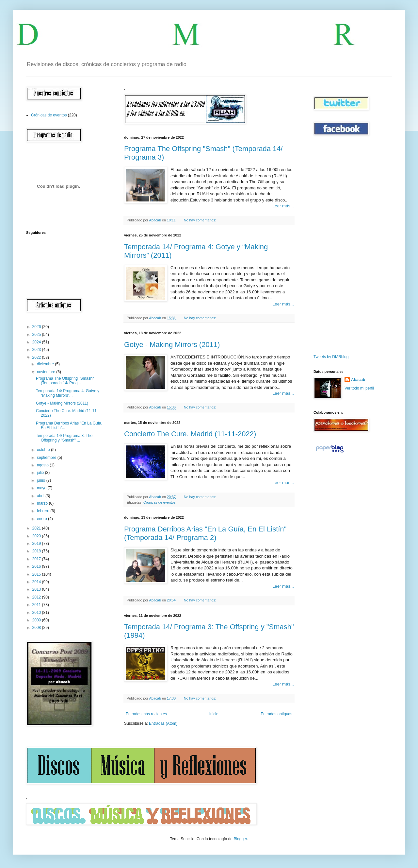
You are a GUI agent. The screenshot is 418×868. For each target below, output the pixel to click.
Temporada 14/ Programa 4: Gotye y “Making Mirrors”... (68, 393)
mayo (42, 488)
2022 (37, 357)
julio (41, 473)
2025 (37, 335)
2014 (37, 582)
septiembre (47, 458)
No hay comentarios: (201, 220)
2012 (37, 597)
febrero (44, 511)
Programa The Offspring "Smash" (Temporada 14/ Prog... (65, 381)
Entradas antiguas (276, 714)
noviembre (47, 372)
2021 (37, 528)
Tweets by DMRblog (331, 357)
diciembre (46, 364)
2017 (37, 559)
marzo (43, 503)
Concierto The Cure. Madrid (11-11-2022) (190, 434)
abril (41, 496)
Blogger (240, 839)
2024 (37, 342)
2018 (37, 551)
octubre (44, 450)
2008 (37, 628)
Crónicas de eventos (159, 502)
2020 (37, 536)
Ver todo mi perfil (359, 388)
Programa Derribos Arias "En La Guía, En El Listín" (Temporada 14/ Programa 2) (205, 533)
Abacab (358, 380)
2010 (37, 613)
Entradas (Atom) (163, 723)
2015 (37, 574)
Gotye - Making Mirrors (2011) (172, 345)
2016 (37, 566)
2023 (37, 350)
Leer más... (283, 206)
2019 (37, 544)
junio (42, 480)
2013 (37, 589)
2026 (37, 327)
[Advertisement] (333, 245)
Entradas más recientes (146, 714)
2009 (37, 620)
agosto (43, 465)
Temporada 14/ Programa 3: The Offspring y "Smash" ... (64, 438)
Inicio (214, 714)
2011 (37, 605)
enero (42, 519)
